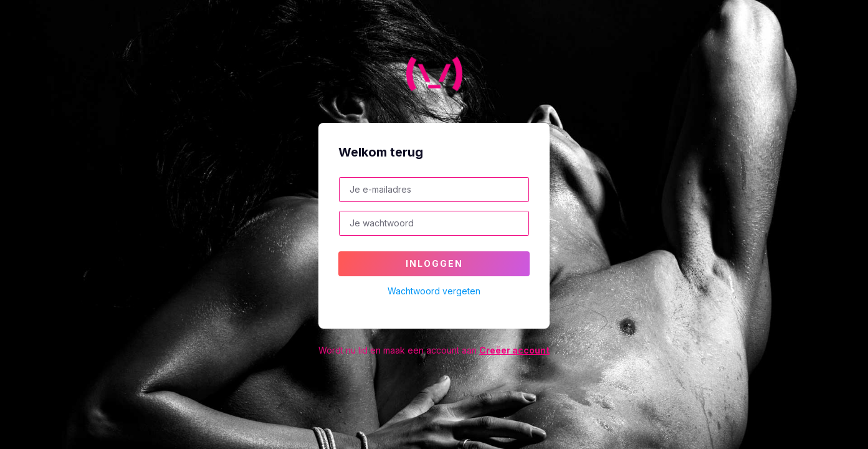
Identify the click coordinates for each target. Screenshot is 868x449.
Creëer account (514, 350)
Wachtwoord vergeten (434, 291)
